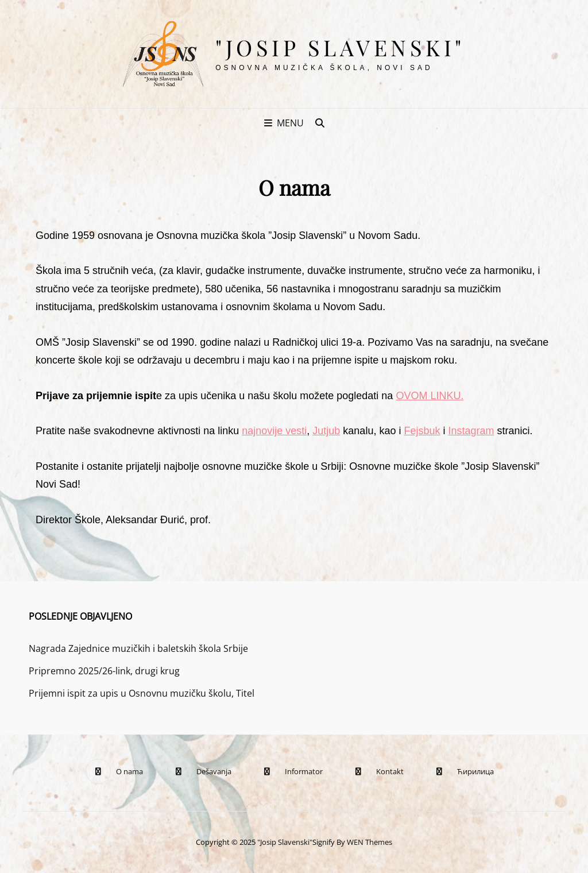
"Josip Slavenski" (340, 47)
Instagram (471, 431)
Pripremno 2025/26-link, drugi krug (104, 671)
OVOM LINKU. (430, 396)
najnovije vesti (274, 431)
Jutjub (326, 431)
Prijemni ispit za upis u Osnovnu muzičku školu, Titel (142, 693)
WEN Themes (370, 842)
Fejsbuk (422, 431)
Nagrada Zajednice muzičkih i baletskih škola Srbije (138, 648)
